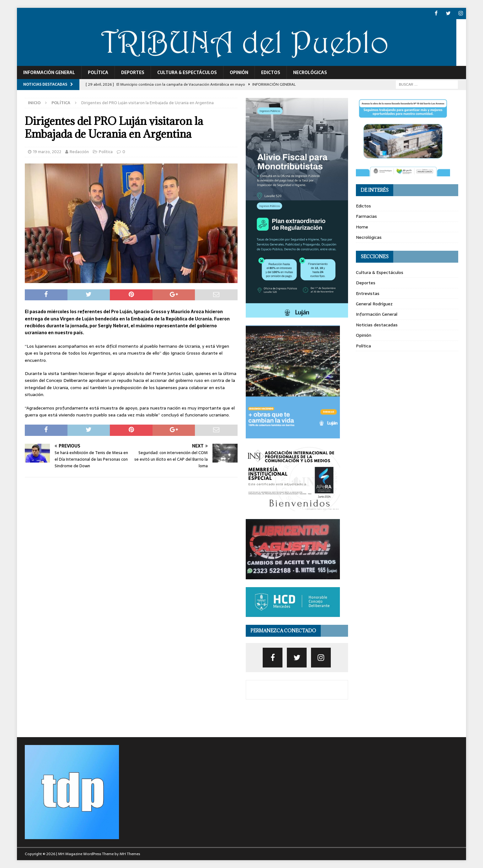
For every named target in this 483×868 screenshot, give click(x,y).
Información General (49, 72)
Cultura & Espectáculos (187, 72)
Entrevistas (368, 293)
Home (362, 227)
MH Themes (130, 854)
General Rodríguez (374, 303)
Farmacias (366, 216)
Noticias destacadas (377, 324)
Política (98, 72)
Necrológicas (310, 72)
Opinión (239, 72)
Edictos (271, 72)
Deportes (133, 72)
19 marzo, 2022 (47, 151)
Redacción (79, 151)
